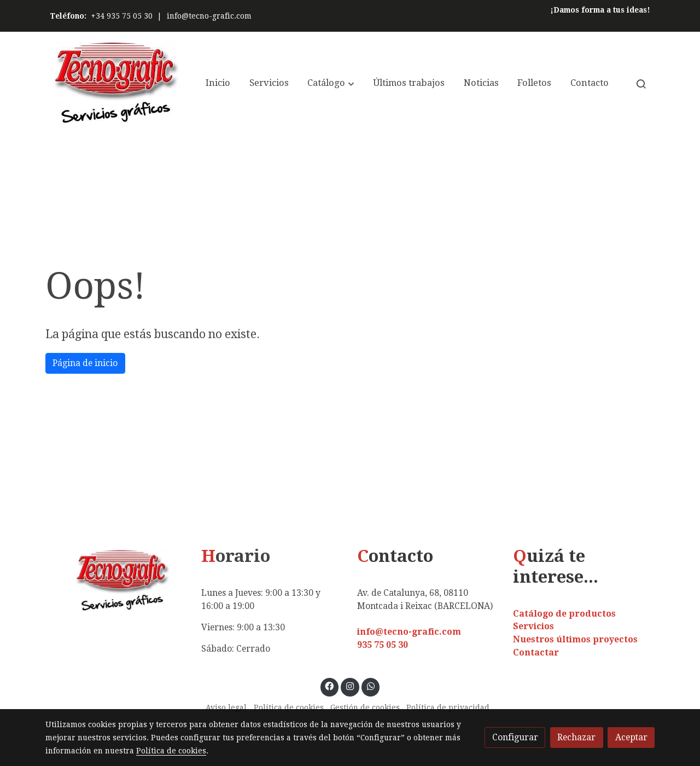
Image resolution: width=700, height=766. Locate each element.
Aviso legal (226, 707)
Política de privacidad (448, 707)
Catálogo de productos (564, 614)
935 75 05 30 (383, 645)
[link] (115, 83)
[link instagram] (350, 686)
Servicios (533, 626)
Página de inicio (85, 363)
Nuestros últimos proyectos (575, 639)
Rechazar (576, 737)
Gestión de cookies (365, 707)
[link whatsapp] (371, 686)
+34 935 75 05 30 (122, 16)
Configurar (515, 737)
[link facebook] (329, 686)
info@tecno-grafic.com (209, 16)
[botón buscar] (641, 84)
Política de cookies (289, 707)
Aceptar (631, 737)
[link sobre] (116, 581)
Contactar (536, 652)
